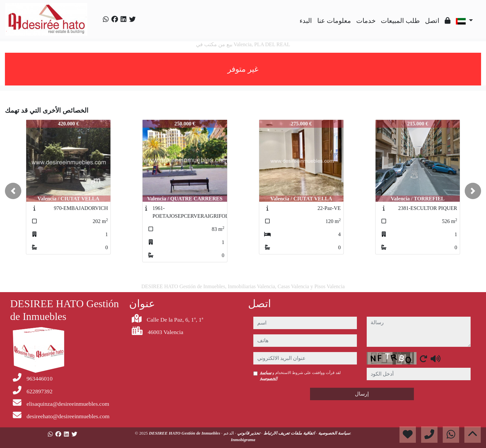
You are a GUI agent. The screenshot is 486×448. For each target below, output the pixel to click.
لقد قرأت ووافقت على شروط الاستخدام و (301, 376)
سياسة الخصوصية (333, 433)
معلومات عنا (334, 21)
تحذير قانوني (248, 433)
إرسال (362, 394)
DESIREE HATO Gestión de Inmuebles (185, 433)
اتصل (432, 21)
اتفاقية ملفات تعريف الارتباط (289, 433)
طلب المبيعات (400, 21)
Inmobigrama (243, 440)
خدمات (366, 21)
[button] (13, 191)
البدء (306, 21)
